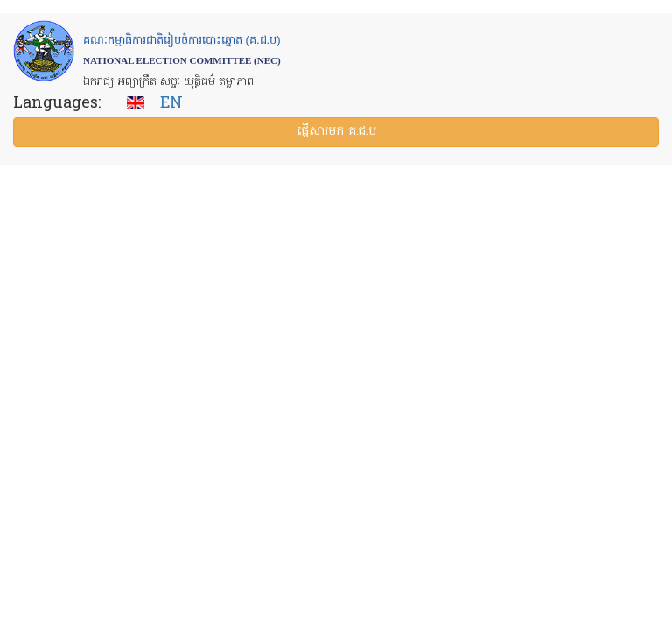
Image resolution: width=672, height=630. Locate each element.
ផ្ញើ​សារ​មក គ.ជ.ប (336, 132)
